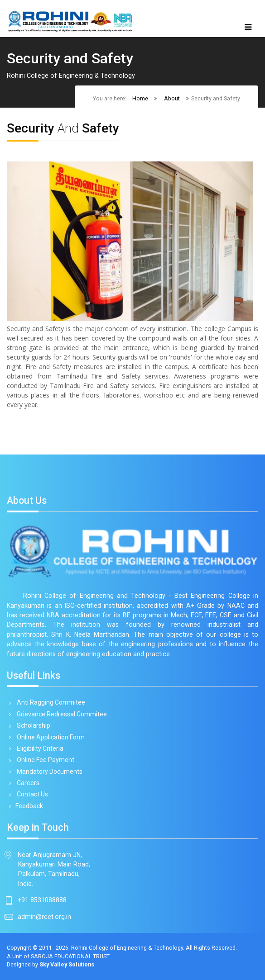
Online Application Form (49, 737)
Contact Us (31, 794)
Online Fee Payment (44, 760)
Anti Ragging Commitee (49, 702)
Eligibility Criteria (39, 748)
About (172, 98)
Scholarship (32, 725)
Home (140, 98)
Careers (26, 783)
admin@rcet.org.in (44, 917)
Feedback (28, 806)
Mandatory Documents (48, 772)
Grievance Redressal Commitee (60, 714)
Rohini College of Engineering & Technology (127, 948)
